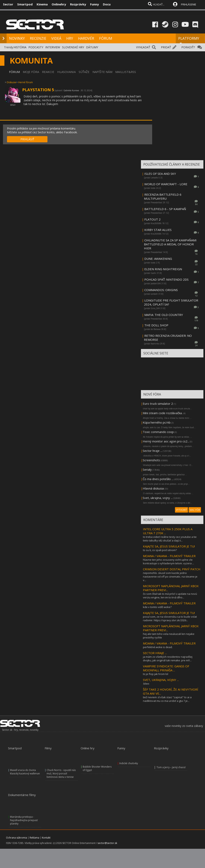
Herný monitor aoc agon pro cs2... (166, 441)
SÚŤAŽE (84, 72)
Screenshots (151, 460)
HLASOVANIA (66, 72)
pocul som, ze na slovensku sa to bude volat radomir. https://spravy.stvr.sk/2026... (170, 618)
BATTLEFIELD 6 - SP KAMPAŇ (165, 209)
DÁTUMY (92, 47)
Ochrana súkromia (17, 838)
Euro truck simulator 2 (158, 404)
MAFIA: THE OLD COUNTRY (164, 315)
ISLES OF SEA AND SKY (160, 174)
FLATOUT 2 (152, 219)
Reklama (34, 838)
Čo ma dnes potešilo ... (158, 479)
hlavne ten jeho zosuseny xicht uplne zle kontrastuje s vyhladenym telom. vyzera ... (168, 561)
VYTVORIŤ (181, 510)
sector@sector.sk (107, 843)
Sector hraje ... (152, 451)
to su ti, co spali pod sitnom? (160, 550)
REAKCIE (48, 72)
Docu (107, 4)
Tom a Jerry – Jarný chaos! (171, 767)
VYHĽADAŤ (143, 47)
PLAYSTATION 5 (38, 90)
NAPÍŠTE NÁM (102, 72)
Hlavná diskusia (153, 488)
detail (13, 105)
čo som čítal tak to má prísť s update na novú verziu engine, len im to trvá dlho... (170, 596)
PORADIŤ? (188, 47)
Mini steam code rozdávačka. (163, 413)
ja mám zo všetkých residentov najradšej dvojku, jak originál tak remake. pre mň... (168, 659)
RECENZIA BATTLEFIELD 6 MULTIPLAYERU (163, 196)
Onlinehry (59, 4)
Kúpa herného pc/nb (157, 422)
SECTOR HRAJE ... (155, 653)
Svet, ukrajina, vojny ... (158, 498)
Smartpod (25, 4)
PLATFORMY (189, 40)
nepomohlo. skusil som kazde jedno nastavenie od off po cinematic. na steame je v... (170, 577)
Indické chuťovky (129, 763)
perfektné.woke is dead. (158, 647)
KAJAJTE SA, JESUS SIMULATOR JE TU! (169, 546)
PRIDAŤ (166, 47)
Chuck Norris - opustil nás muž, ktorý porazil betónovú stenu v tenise (61, 773)
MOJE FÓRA (31, 72)
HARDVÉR (86, 38)
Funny (94, 4)
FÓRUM (106, 38)
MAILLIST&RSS (126, 72)
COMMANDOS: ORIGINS (161, 290)
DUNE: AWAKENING (158, 259)
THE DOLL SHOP (156, 325)
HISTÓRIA (20, 47)
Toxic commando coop (158, 432)
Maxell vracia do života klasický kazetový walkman (25, 772)
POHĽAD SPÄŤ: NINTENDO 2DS (166, 279)
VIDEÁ (56, 38)
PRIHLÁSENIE (189, 4)
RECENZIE (38, 38)
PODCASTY (36, 47)
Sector (8, 4)
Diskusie (12, 82)
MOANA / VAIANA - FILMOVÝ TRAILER (169, 556)
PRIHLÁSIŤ (27, 139)
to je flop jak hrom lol (156, 674)
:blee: (146, 684)
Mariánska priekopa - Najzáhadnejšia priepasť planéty (24, 820)
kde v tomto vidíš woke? (157, 607)
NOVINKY (17, 38)
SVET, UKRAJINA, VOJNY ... (161, 680)
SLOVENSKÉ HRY (73, 47)
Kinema (42, 4)
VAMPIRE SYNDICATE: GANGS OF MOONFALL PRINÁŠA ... (166, 668)
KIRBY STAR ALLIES (158, 230)
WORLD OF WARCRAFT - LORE (166, 184)
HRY (70, 38)
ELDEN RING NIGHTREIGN (163, 269)
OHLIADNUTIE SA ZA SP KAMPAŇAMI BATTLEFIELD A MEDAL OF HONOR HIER (170, 244)
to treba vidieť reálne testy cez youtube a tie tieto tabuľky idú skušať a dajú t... (170, 539)
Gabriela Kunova (71, 90)
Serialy (147, 469)
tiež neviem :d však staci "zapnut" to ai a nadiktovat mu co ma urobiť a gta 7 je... (167, 699)
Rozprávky (78, 4)
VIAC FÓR (195, 510)
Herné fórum (26, 82)
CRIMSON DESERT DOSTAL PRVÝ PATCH (172, 569)
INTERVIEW (53, 47)
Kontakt (46, 838)
